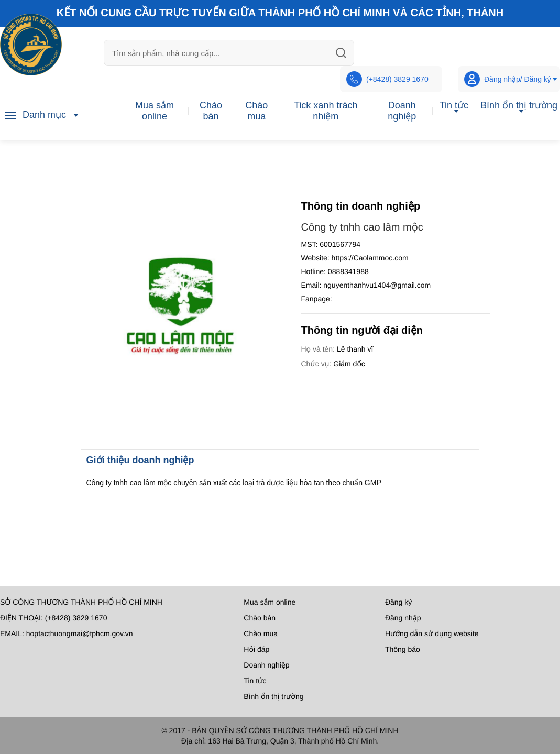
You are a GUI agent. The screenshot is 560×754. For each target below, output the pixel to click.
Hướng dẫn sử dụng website (432, 633)
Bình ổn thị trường (519, 105)
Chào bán (211, 111)
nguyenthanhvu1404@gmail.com (377, 285)
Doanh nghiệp (402, 111)
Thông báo (403, 649)
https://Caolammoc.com (370, 258)
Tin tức (454, 105)
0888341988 (348, 271)
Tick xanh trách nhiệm (326, 111)
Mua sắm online (155, 111)
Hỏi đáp (256, 649)
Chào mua (256, 111)
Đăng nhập (403, 618)
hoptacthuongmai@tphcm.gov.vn (80, 633)
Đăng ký (398, 602)
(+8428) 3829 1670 (387, 79)
